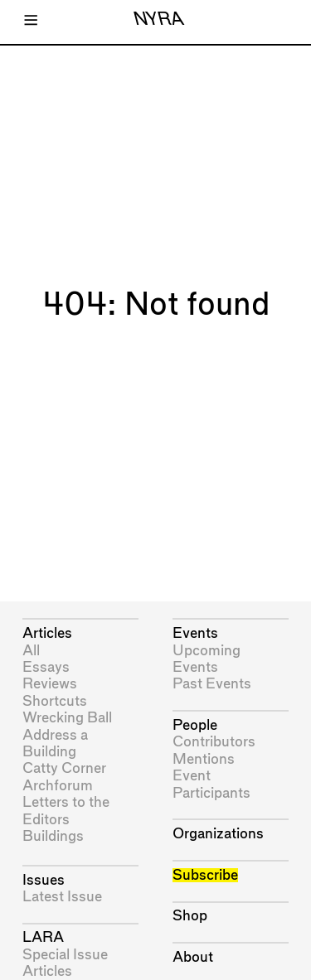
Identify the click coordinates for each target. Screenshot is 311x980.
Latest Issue (62, 897)
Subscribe (205, 875)
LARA (43, 937)
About (193, 957)
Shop (190, 916)
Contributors (214, 742)
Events (195, 633)
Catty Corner (64, 768)
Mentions (204, 759)
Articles (47, 633)
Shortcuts (55, 701)
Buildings (53, 836)
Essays (46, 667)
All (31, 651)
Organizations (218, 834)
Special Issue (65, 955)
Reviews (50, 684)
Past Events (212, 684)
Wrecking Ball (67, 718)
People (195, 725)
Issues (44, 880)
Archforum (58, 786)
